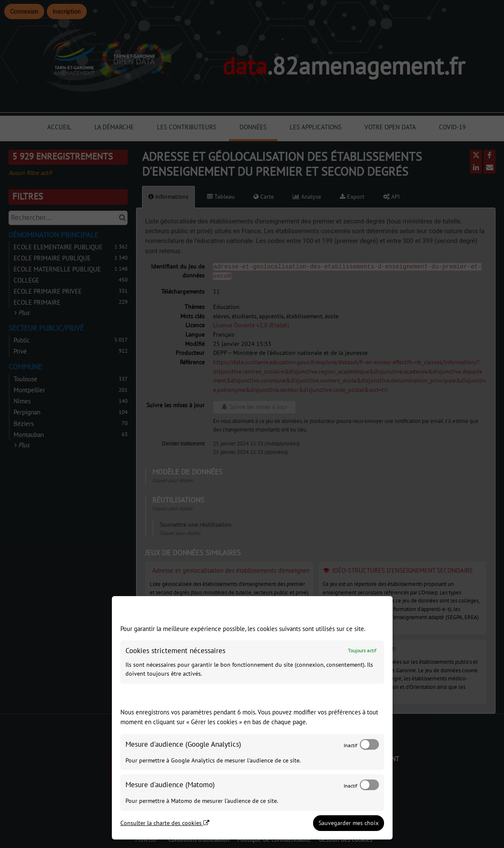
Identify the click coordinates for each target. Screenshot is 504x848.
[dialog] (252, 718)
